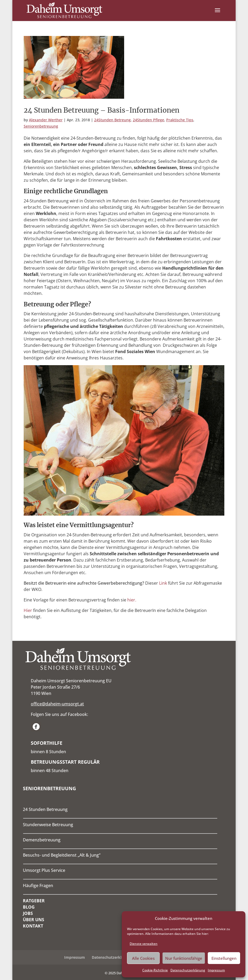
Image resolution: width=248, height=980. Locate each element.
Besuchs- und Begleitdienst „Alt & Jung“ (62, 855)
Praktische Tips (180, 120)
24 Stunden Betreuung (45, 809)
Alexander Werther (46, 120)
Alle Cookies (143, 958)
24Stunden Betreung (112, 120)
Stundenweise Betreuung (48, 825)
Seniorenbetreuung (41, 126)
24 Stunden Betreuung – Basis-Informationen (102, 110)
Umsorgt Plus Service (44, 870)
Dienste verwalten (144, 944)
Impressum (216, 970)
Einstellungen (224, 958)
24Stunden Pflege (148, 120)
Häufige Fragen (38, 885)
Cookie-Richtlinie (155, 970)
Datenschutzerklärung (188, 970)
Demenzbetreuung (42, 840)
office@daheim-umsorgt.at (57, 704)
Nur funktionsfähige (184, 958)
